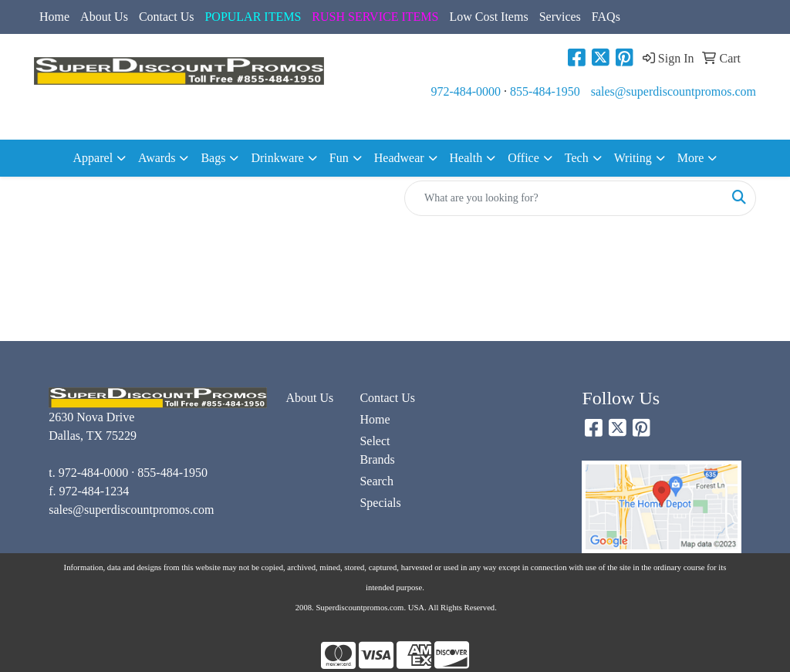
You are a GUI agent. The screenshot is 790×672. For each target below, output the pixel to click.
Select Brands (377, 450)
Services (560, 17)
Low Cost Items (488, 17)
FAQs (606, 17)
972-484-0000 (466, 91)
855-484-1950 (545, 91)
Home (54, 17)
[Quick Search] (564, 198)
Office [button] (523, 158)
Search (376, 481)
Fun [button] (339, 158)
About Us (104, 17)
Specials (380, 503)
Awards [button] (157, 158)
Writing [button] (633, 158)
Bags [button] (213, 158)
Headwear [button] (399, 158)
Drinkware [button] (277, 158)
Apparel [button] (93, 158)
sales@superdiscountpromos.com (674, 91)
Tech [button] (577, 158)
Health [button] (466, 158)
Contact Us (167, 17)
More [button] (691, 158)
